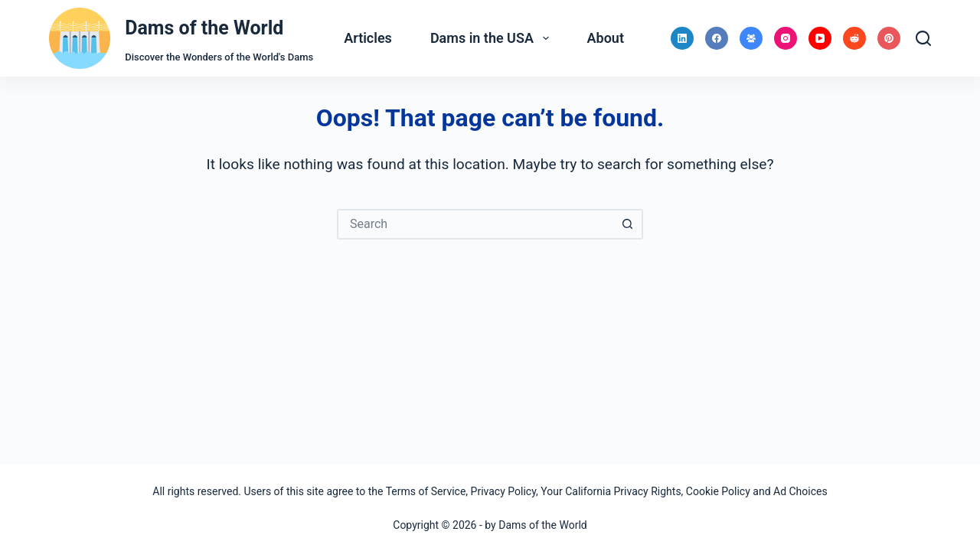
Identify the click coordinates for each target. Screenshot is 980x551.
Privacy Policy (503, 491)
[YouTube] (820, 38)
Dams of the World (204, 28)
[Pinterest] (889, 38)
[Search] (923, 38)
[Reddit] (854, 38)
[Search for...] (475, 224)
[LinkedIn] (682, 38)
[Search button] (628, 224)
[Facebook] (717, 38)
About (606, 38)
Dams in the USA (493, 38)
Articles (368, 38)
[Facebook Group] (751, 38)
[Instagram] (786, 38)
